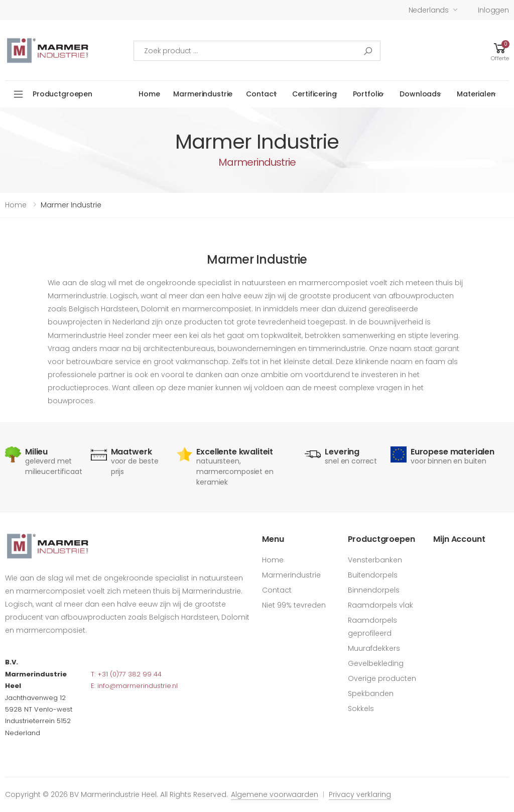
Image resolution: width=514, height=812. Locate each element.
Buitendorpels (373, 575)
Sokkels (361, 709)
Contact (261, 94)
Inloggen (493, 10)
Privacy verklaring (360, 794)
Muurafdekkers (374, 648)
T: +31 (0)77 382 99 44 (126, 674)
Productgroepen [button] (62, 94)
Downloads (420, 94)
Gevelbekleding (376, 663)
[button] (500, 50)
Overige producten (382, 678)
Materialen (476, 94)
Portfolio (368, 94)
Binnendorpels (374, 590)
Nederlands (429, 10)
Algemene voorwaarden (275, 794)
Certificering (314, 94)
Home (149, 94)
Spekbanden (371, 693)
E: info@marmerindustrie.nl (134, 686)
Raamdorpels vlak (380, 605)
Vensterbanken (375, 560)
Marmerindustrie (203, 94)
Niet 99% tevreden (294, 605)
